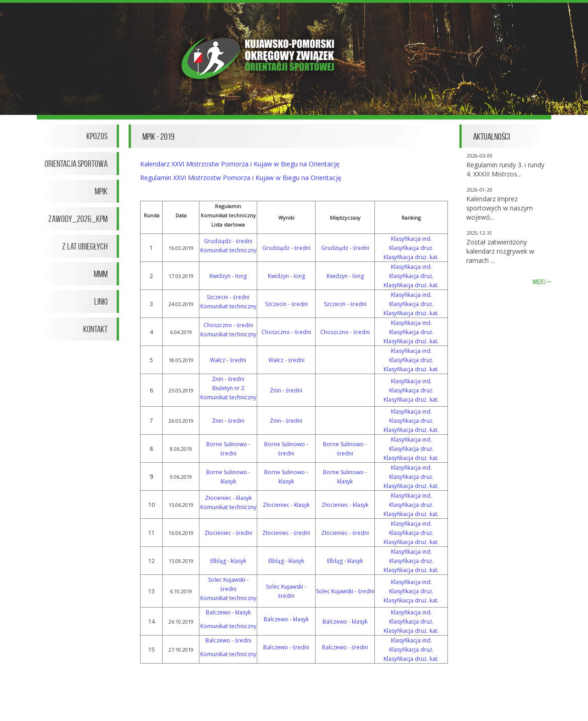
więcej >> (542, 282)
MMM (101, 274)
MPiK (101, 191)
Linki (101, 301)
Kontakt (95, 329)
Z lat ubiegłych (85, 246)
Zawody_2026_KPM (78, 219)
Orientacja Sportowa (76, 164)
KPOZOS (97, 136)
